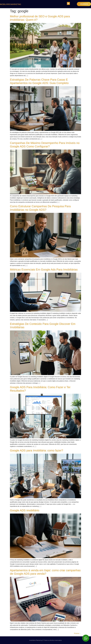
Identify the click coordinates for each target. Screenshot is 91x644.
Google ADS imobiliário (25, 510)
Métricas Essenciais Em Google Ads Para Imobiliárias (44, 270)
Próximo (78, 633)
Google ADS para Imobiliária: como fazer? (37, 450)
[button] (68, 3)
